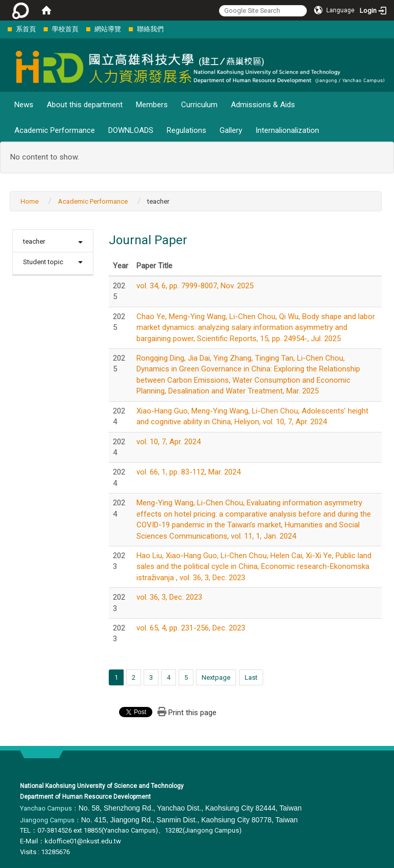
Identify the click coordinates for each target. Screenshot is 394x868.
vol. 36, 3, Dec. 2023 (169, 597)
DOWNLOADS (131, 130)
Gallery (231, 130)
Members (152, 105)
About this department (85, 105)
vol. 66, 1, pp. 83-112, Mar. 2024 (189, 472)
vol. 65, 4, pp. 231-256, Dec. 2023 (191, 628)
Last (251, 677)
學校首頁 (65, 29)
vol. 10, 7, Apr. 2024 (169, 442)
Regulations (186, 130)
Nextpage (216, 677)
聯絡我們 (150, 29)
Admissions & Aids (263, 105)
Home (29, 201)
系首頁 (26, 29)
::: (2, 29)
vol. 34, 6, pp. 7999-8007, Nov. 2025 (195, 286)
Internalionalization (287, 130)
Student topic (43, 262)
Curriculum (199, 105)
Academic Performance (55, 130)
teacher (34, 241)
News (24, 105)
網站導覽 (108, 29)
